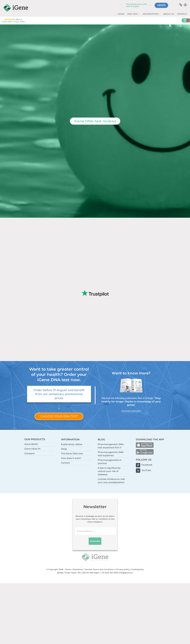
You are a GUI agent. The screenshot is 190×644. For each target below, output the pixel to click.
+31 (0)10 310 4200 (110, 573)
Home (121, 14)
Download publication (131, 411)
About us (169, 14)
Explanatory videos (72, 444)
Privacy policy (123, 569)
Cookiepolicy (138, 569)
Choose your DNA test (59, 416)
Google (16, 22)
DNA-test (133, 14)
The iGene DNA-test (72, 454)
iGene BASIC (31, 444)
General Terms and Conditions (100, 569)
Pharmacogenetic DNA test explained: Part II (111, 446)
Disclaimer (78, 569)
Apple (5, 22)
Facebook (147, 465)
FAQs (64, 449)
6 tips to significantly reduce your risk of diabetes (109, 471)
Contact (182, 14)
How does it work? (71, 458)
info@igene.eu (126, 573)
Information (151, 14)
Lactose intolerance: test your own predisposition (111, 481)
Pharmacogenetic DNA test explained (111, 454)
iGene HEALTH (32, 449)
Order (161, 5)
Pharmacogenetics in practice (110, 462)
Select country (187, 5)
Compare (30, 453)
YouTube (146, 470)
